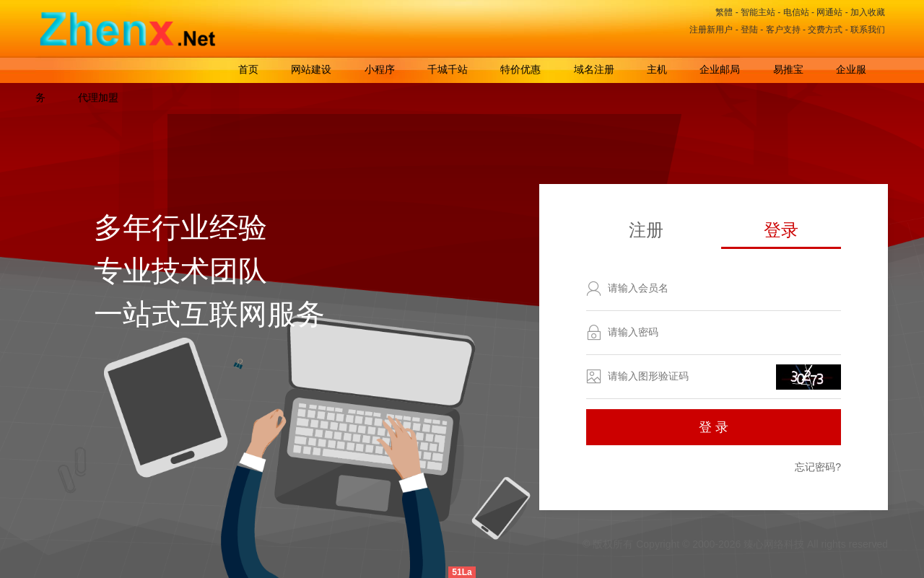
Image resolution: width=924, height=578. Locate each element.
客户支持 (783, 30)
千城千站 (448, 69)
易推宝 (788, 69)
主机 (657, 69)
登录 (781, 230)
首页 (248, 69)
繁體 (724, 12)
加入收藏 (868, 12)
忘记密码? (818, 467)
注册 (646, 230)
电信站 (796, 12)
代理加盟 (98, 97)
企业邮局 (720, 69)
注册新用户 (711, 30)
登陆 (749, 30)
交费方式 (825, 30)
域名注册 (594, 69)
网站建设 (311, 69)
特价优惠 (520, 69)
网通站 (829, 12)
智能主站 (758, 12)
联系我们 (868, 30)
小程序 (380, 69)
